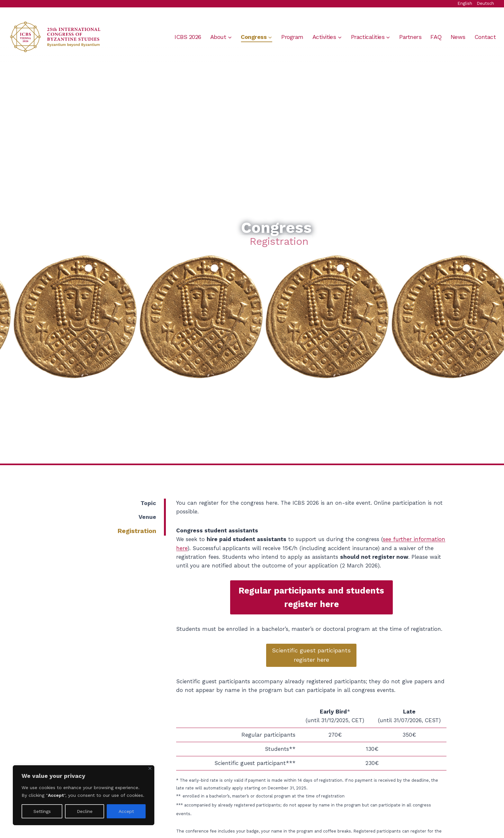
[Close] (150, 768)
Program (292, 37)
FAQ (436, 37)
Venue (147, 517)
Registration (137, 531)
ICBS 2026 (188, 37)
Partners (410, 37)
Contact (485, 37)
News (458, 37)
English (465, 3)
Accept (126, 811)
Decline (85, 811)
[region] (84, 795)
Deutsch (485, 3)
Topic (148, 503)
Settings (42, 811)
